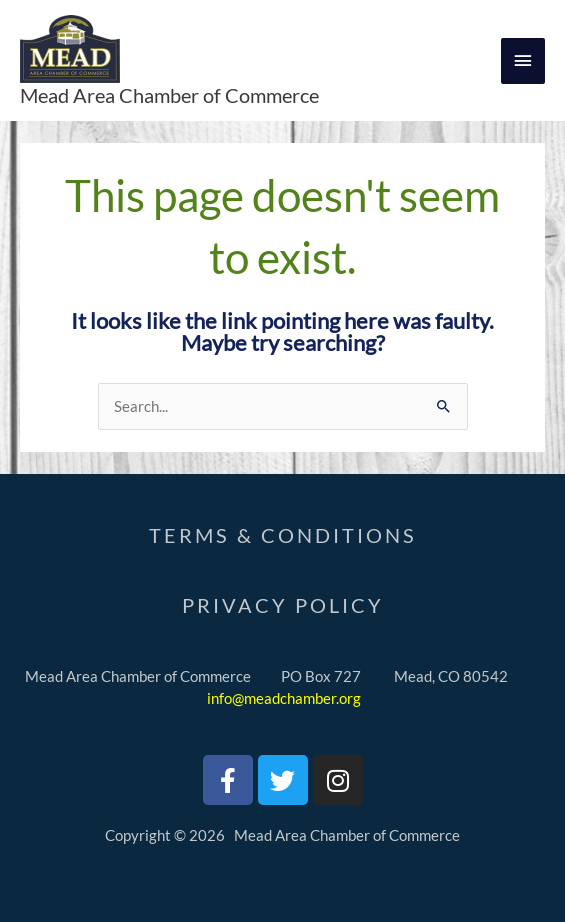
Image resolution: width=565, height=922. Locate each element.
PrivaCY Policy (283, 605)
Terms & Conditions (283, 535)
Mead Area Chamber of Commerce (169, 95)
